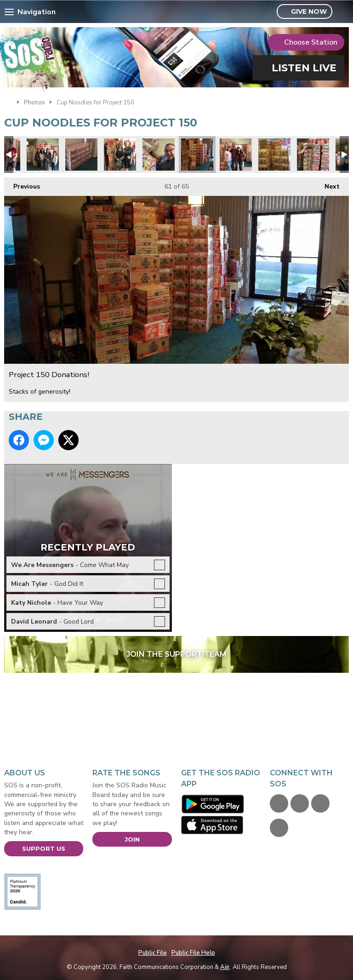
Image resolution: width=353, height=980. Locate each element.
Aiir (225, 967)
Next (327, 184)
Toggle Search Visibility (343, 12)
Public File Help (193, 953)
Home (8, 102)
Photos (34, 103)
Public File (153, 953)
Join (132, 839)
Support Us (44, 848)
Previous (22, 184)
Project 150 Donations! (43, 155)
